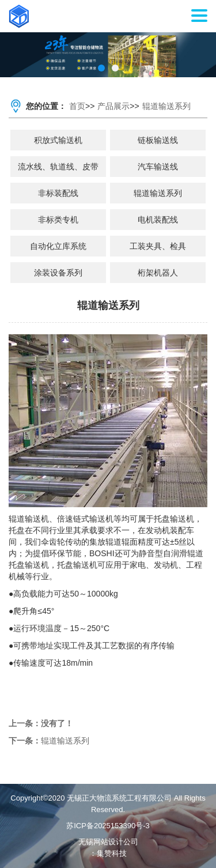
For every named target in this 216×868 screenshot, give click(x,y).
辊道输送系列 (166, 106)
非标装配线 (58, 193)
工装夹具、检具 (158, 246)
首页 (77, 106)
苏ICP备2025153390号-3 (108, 826)
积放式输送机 (58, 140)
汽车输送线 (158, 167)
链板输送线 (158, 140)
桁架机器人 (158, 273)
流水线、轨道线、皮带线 (58, 169)
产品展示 (113, 106)
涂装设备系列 (58, 273)
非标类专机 (58, 220)
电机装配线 (158, 220)
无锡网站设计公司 (108, 842)
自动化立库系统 (58, 246)
